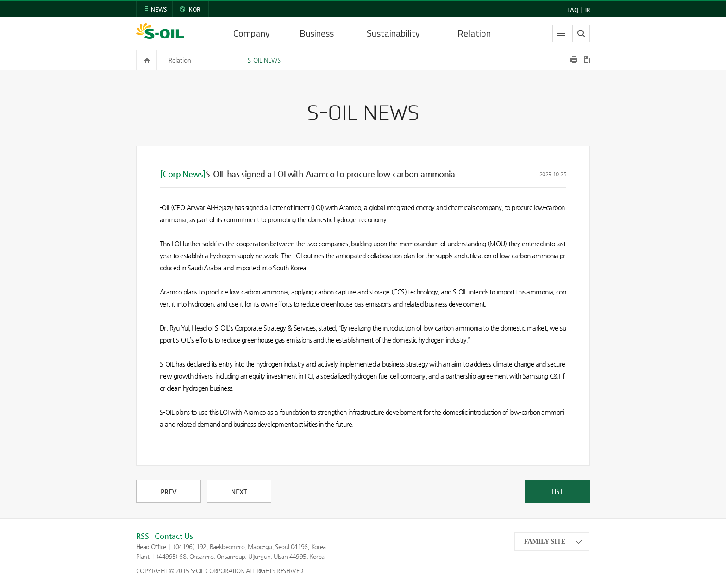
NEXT (239, 492)
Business (317, 33)
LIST (557, 491)
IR (588, 10)
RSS (143, 536)
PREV (169, 492)
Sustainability (393, 33)
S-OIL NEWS (264, 60)
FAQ (573, 10)
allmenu (561, 33)
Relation (474, 33)
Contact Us (174, 536)
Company (252, 33)
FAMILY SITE (545, 541)
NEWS (159, 9)
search (581, 33)
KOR (194, 9)
